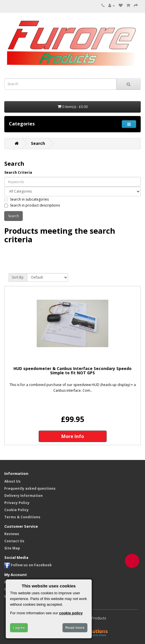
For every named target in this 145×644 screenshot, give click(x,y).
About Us (12, 481)
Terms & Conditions (22, 517)
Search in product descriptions (32, 205)
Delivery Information (23, 496)
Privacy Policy (17, 503)
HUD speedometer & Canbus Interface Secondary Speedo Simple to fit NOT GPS (72, 371)
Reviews (12, 534)
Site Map (12, 548)
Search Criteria (18, 172)
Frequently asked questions (30, 488)
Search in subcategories (27, 199)
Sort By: (18, 277)
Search (38, 143)
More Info (73, 436)
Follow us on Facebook (28, 565)
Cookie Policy (16, 510)
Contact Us (14, 541)
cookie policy (71, 613)
